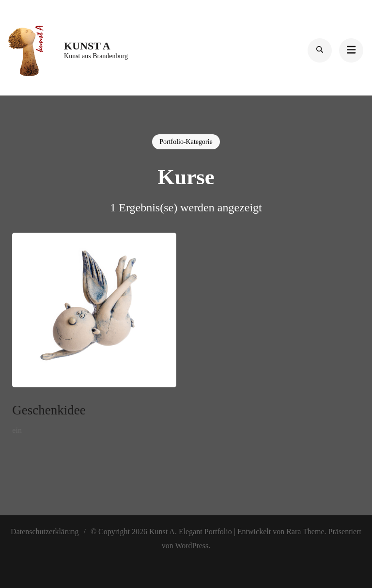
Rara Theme (305, 532)
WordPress (192, 546)
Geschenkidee (49, 410)
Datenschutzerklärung (45, 532)
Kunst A (87, 46)
